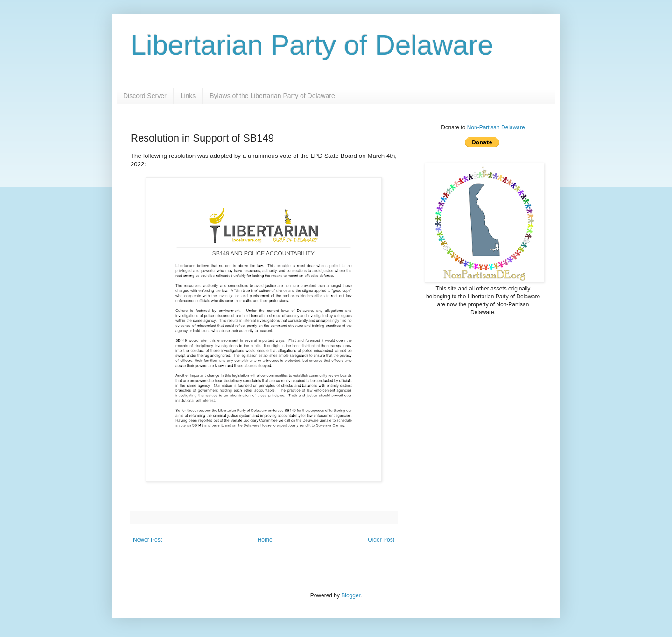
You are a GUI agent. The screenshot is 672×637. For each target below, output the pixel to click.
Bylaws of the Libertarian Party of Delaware (272, 96)
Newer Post (147, 540)
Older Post (381, 540)
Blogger (351, 595)
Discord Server (145, 96)
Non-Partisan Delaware (496, 127)
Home (265, 540)
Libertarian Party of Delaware (312, 45)
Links (188, 96)
